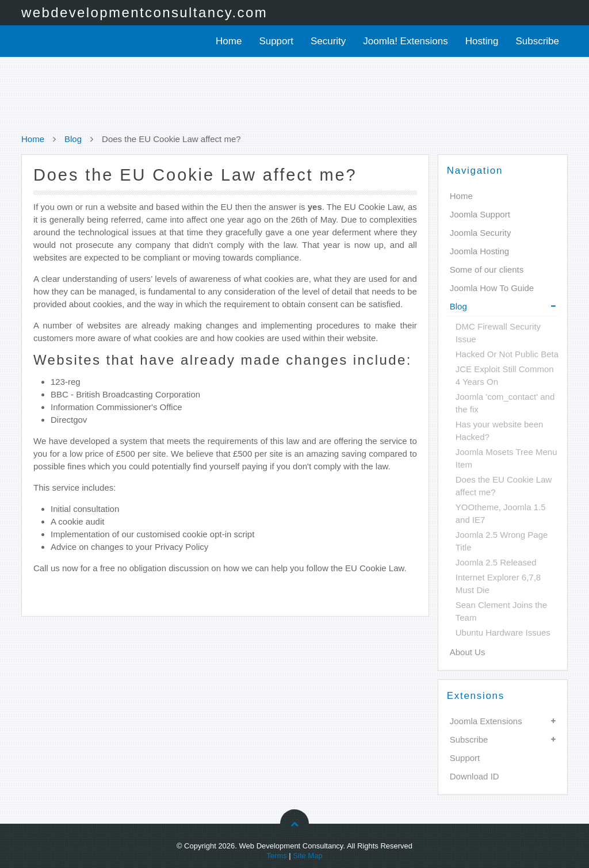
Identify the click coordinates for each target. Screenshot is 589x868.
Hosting (482, 41)
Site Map (307, 856)
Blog (73, 139)
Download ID (475, 776)
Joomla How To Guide (492, 288)
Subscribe (537, 41)
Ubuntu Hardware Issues (503, 632)
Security (328, 41)
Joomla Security (481, 233)
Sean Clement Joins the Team (501, 611)
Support (276, 41)
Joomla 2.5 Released (496, 562)
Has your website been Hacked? (500, 431)
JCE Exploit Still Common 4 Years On (505, 375)
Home (229, 41)
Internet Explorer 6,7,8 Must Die (498, 584)
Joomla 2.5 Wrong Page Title (502, 541)
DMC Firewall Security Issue (498, 333)
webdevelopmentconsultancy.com (144, 12)
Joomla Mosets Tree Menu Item (506, 458)
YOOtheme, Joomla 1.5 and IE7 (501, 513)
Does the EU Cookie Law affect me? (504, 486)
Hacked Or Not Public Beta (507, 354)
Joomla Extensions (486, 721)
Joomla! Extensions (405, 41)
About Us (468, 652)
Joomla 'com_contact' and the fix (505, 403)
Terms (276, 856)
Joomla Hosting (479, 251)
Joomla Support (480, 214)
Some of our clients (487, 269)
